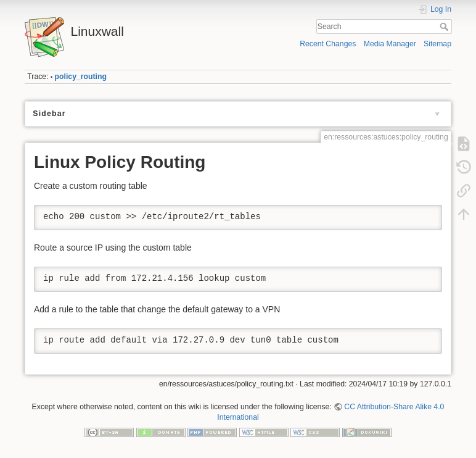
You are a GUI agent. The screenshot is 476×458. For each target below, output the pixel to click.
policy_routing (81, 77)
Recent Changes (328, 44)
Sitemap (437, 44)
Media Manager (390, 44)
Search (445, 27)
